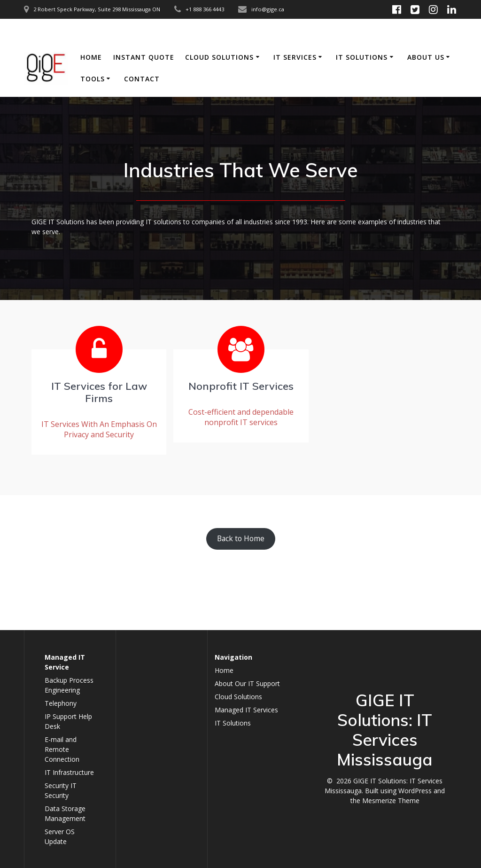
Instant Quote (144, 57)
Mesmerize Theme (391, 801)
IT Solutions (362, 57)
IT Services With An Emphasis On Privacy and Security (99, 429)
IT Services (295, 57)
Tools (93, 79)
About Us (426, 57)
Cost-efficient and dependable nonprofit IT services (241, 417)
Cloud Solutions (219, 57)
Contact (142, 79)
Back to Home (241, 538)
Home (91, 57)
